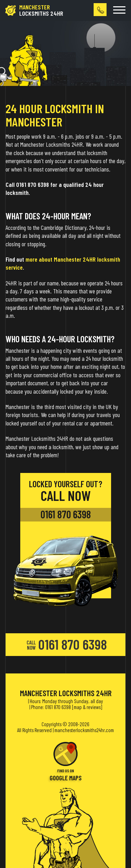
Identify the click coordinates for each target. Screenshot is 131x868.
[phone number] (100, 10)
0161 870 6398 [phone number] (66, 514)
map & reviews (87, 707)
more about (39, 259)
